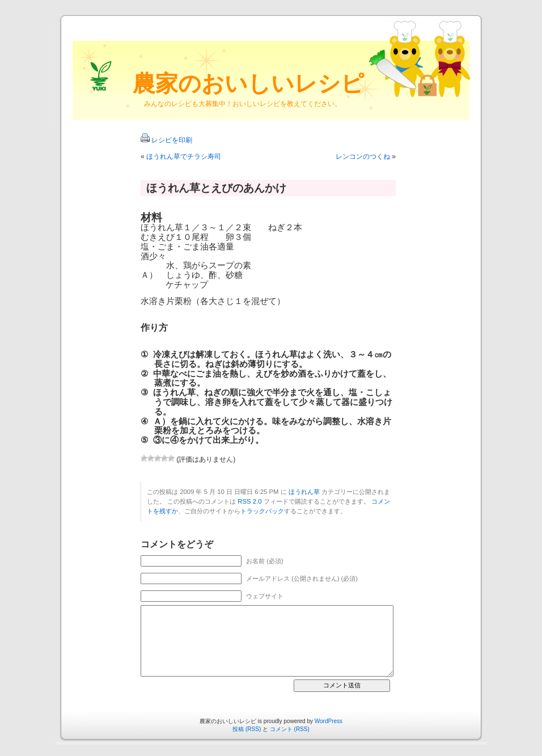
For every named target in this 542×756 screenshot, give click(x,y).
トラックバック (262, 511)
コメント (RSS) (290, 729)
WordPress (329, 721)
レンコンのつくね (363, 157)
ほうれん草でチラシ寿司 (184, 157)
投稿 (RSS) (247, 729)
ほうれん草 (304, 492)
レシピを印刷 (172, 140)
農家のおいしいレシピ (248, 83)
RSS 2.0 (249, 501)
